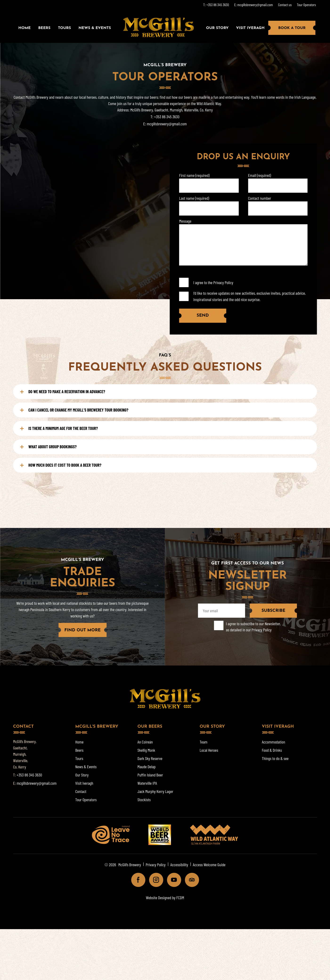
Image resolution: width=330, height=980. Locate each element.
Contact (81, 791)
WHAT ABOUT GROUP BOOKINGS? (49, 447)
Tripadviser (190, 881)
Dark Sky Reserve (150, 758)
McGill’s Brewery (130, 865)
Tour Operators (306, 5)
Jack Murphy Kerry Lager (155, 791)
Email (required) (259, 175)
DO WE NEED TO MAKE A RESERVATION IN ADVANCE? (63, 392)
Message (185, 221)
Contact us (285, 5)
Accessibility (179, 865)
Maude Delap (147, 767)
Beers (44, 28)
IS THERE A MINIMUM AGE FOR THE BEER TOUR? (59, 428)
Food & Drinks (272, 750)
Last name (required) (194, 198)
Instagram (154, 881)
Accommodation (274, 742)
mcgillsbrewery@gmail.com (167, 124)
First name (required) (194, 175)
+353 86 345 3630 (167, 117)
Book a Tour (292, 28)
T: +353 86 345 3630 (216, 5)
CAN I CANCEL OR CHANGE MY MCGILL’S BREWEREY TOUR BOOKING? (74, 410)
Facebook (136, 881)
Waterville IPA (147, 783)
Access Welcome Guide (209, 865)
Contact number (260, 198)
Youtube (172, 881)
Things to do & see (275, 758)
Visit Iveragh (250, 28)
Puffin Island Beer (150, 775)
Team (204, 742)
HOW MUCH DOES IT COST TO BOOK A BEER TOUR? (61, 465)
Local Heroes (209, 750)
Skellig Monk (146, 750)
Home (24, 28)
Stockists (144, 800)
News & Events (95, 28)
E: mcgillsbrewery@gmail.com (253, 5)
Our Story (217, 28)
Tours (64, 28)
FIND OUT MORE (82, 630)
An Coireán (145, 742)
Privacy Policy (223, 282)
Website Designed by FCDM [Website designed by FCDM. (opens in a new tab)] (165, 898)
